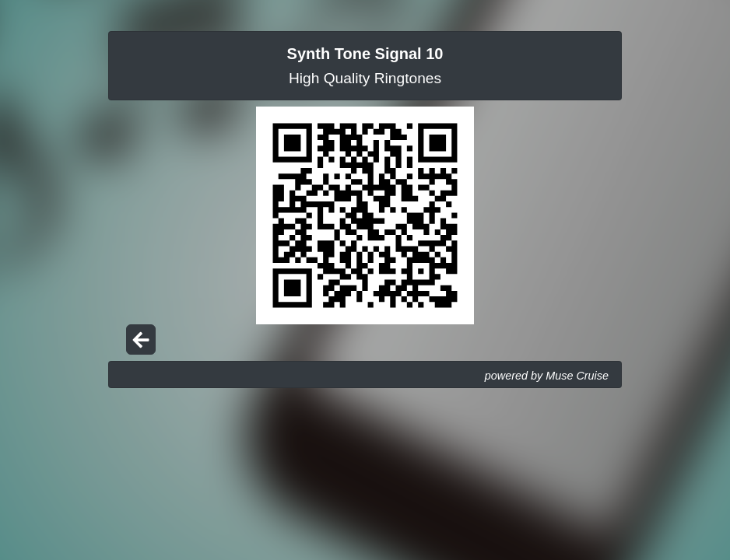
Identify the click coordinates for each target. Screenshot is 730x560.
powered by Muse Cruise (547, 376)
